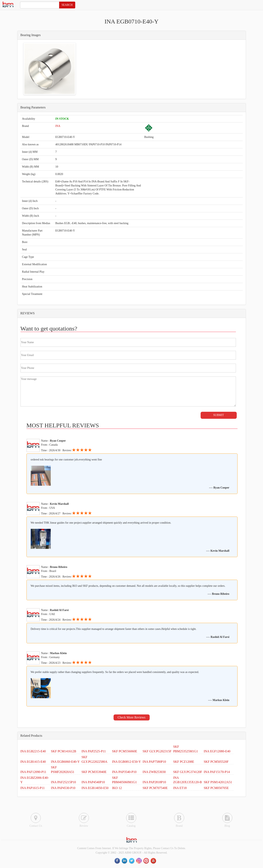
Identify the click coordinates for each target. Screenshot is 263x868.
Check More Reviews (131, 717)
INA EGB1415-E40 (33, 762)
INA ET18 (180, 788)
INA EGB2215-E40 (33, 751)
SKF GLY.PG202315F (157, 751)
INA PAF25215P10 (63, 782)
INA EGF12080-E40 (217, 751)
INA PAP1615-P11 (33, 788)
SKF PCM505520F (216, 762)
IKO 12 (117, 788)
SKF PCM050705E (216, 788)
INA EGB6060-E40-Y (65, 762)
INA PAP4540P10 (93, 782)
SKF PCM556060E (124, 751)
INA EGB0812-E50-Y (126, 762)
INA (58, 126)
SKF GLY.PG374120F (188, 772)
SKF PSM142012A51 (218, 782)
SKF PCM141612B (64, 751)
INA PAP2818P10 (154, 782)
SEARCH (67, 5)
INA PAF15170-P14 (217, 772)
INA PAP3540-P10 (124, 772)
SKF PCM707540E (155, 788)
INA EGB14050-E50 (95, 788)
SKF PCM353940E (94, 772)
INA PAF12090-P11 (33, 772)
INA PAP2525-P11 (94, 751)
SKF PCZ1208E (184, 762)
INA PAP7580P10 (154, 762)
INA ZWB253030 (154, 772)
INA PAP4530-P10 (63, 788)
